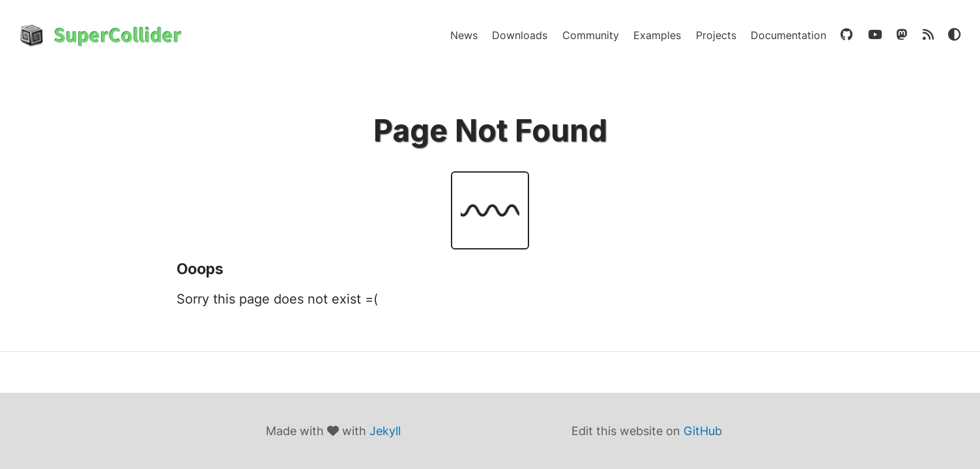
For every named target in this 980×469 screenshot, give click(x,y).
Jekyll (385, 431)
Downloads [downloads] (520, 35)
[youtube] (875, 35)
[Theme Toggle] (954, 35)
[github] (847, 35)
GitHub (703, 431)
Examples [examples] (657, 35)
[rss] (928, 35)
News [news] (464, 35)
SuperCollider (118, 35)
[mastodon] (902, 35)
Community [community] (591, 35)
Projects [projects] (716, 35)
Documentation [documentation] (788, 35)
